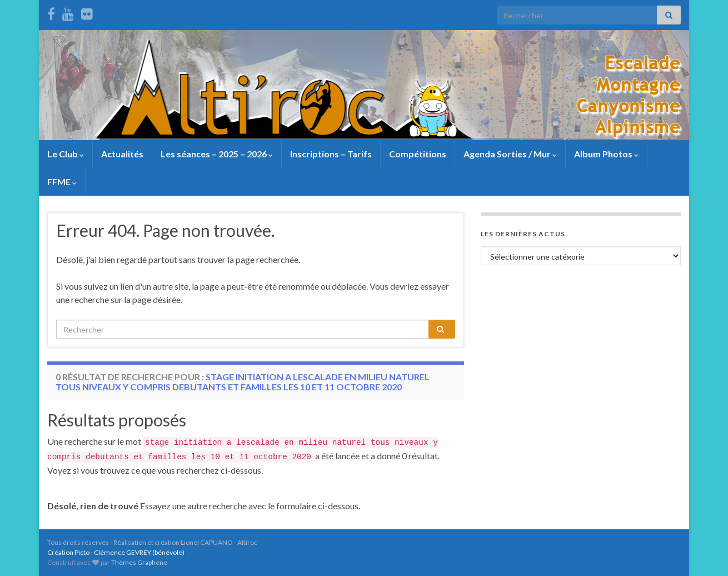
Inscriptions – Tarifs (331, 154)
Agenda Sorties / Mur (510, 154)
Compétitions (418, 154)
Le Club (66, 154)
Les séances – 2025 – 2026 (217, 154)
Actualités (122, 154)
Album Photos (606, 154)
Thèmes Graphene (139, 562)
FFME (62, 182)
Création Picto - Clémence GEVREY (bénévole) (116, 552)
